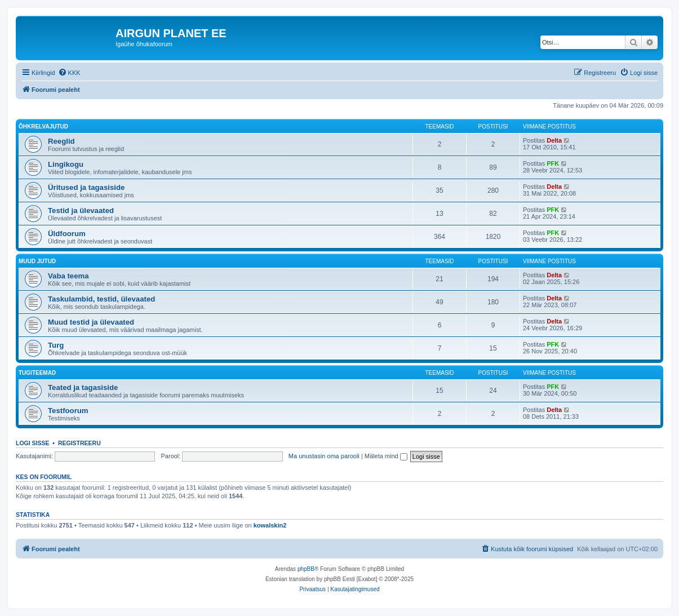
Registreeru (79, 443)
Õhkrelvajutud (43, 127)
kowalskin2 (270, 525)
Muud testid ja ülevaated (91, 322)
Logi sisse (33, 443)
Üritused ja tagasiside (86, 187)
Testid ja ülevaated (81, 210)
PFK (553, 163)
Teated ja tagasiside (83, 387)
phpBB (306, 569)
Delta (554, 140)
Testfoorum (68, 411)
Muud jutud (37, 261)
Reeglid (61, 141)
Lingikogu (66, 164)
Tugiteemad (37, 373)
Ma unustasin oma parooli (324, 456)
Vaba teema (68, 276)
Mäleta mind (386, 456)
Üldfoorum (67, 234)
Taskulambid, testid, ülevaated (101, 299)
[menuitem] (69, 73)
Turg (56, 345)
